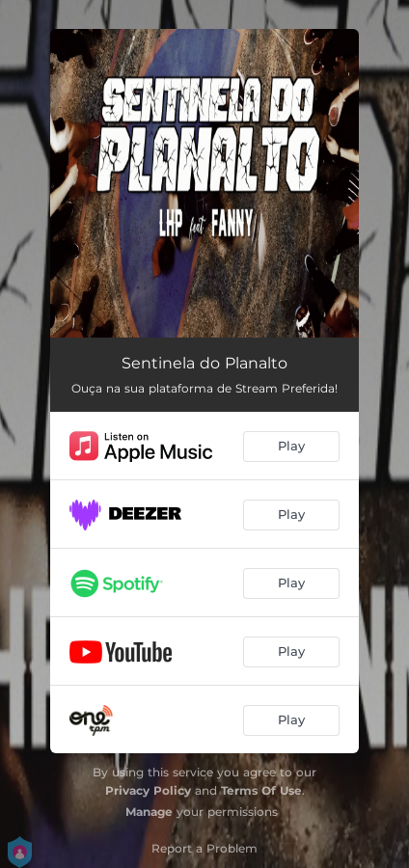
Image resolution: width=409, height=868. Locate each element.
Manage (149, 812)
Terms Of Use (261, 790)
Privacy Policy (148, 790)
